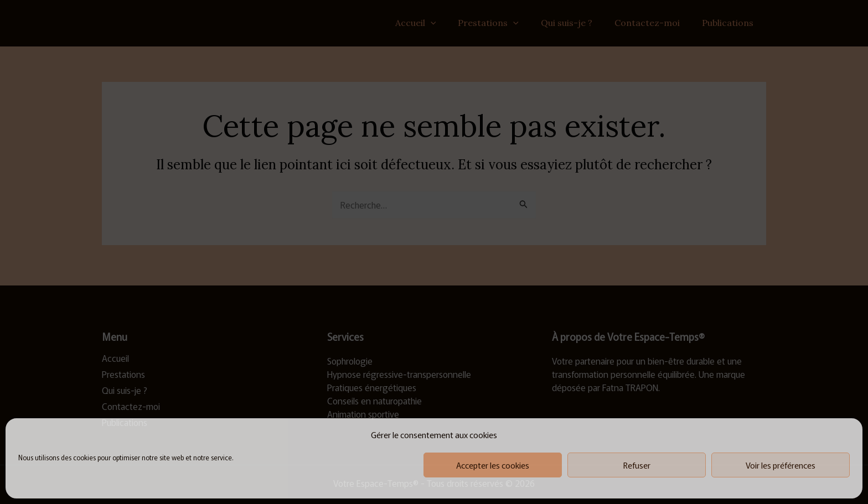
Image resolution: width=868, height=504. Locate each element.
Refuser (637, 465)
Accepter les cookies (493, 465)
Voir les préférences (781, 465)
